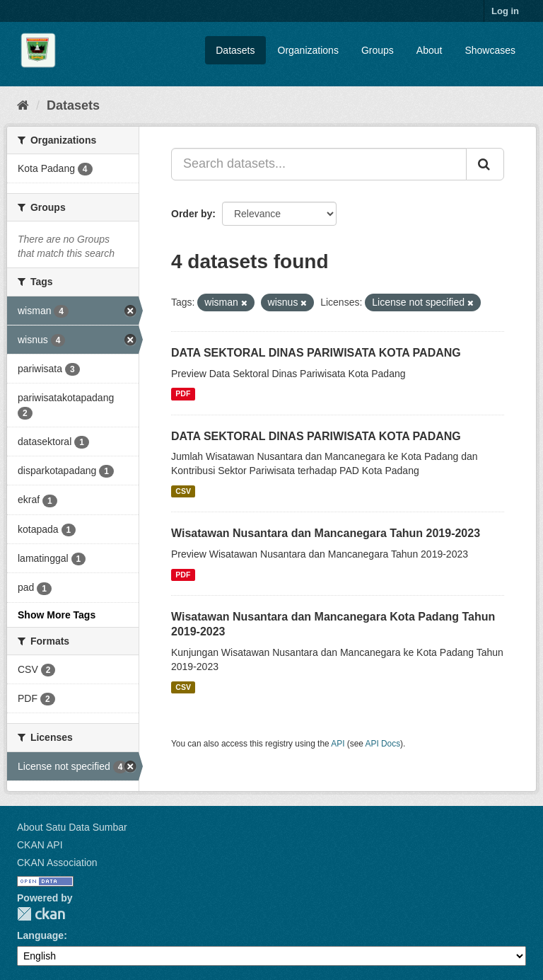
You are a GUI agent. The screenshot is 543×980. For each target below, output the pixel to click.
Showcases (490, 50)
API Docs (383, 744)
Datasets (235, 50)
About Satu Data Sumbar (72, 827)
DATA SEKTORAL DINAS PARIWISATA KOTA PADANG (316, 353)
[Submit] (485, 164)
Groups (378, 50)
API (338, 744)
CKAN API (40, 845)
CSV (183, 491)
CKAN (41, 914)
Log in (505, 11)
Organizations (308, 50)
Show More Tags (57, 615)
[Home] (23, 105)
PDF (183, 394)
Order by (192, 214)
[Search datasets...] (319, 164)
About (430, 50)
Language (40, 935)
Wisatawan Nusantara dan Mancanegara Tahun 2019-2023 (326, 533)
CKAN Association (57, 863)
